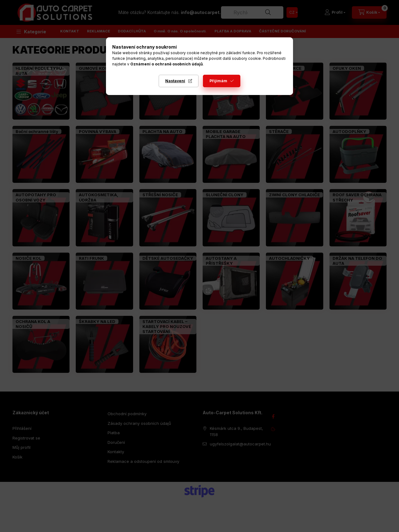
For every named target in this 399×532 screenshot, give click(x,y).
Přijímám (218, 81)
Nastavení (175, 81)
